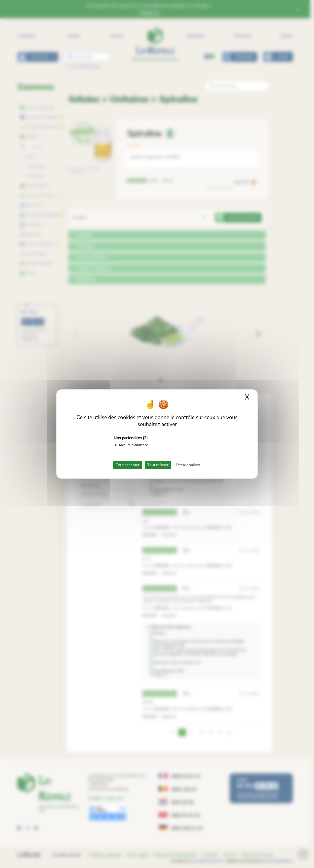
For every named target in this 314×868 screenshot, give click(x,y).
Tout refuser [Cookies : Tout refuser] (158, 465)
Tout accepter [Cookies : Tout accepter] (128, 465)
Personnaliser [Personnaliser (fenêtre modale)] (188, 465)
